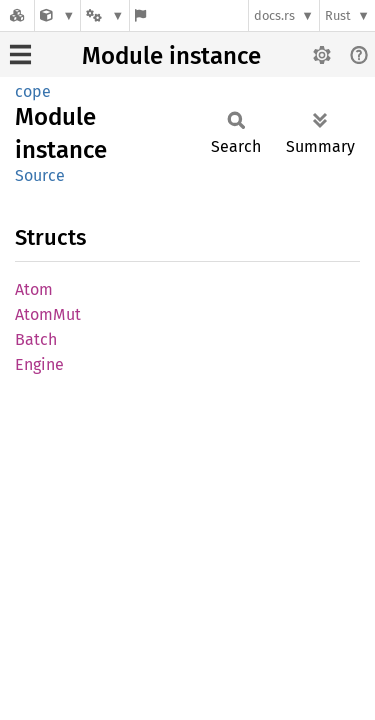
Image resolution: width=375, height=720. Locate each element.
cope (33, 91)
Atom (34, 289)
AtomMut (48, 314)
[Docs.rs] (17, 15)
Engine (39, 364)
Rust (338, 15)
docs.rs (274, 15)
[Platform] (105, 15)
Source (40, 175)
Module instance (171, 56)
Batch (36, 339)
